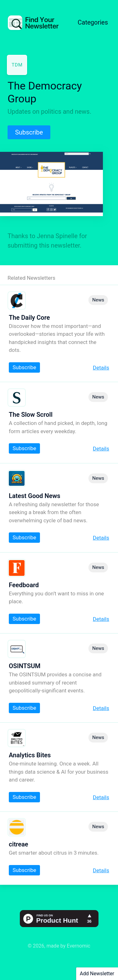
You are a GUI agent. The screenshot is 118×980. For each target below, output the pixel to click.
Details (101, 368)
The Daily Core (29, 318)
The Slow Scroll (31, 415)
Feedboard (24, 585)
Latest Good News (34, 496)
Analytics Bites (30, 755)
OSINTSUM (25, 666)
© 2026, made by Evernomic (59, 946)
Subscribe (29, 132)
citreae (19, 844)
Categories (93, 22)
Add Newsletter (97, 974)
